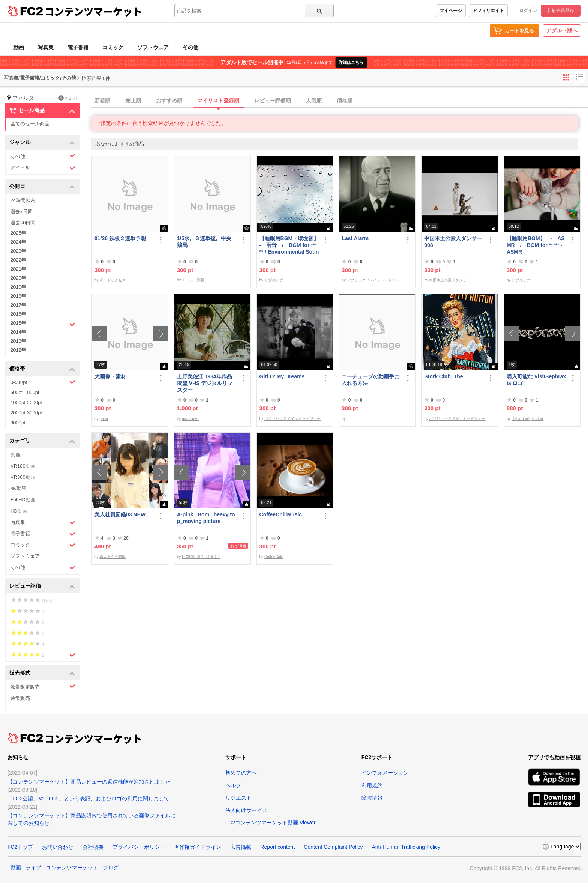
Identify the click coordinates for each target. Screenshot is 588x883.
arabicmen (191, 419)
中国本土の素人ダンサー (450, 280)
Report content (277, 847)
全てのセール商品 (30, 124)
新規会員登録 (561, 11)
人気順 (314, 101)
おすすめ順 (169, 101)
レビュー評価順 (273, 101)
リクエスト (238, 798)
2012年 (18, 350)
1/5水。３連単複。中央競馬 (204, 242)
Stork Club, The (443, 376)
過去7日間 (22, 211)
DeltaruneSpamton (527, 419)
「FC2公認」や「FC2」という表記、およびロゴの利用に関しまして (88, 799)
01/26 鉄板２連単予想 (120, 238)
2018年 (18, 296)
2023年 (18, 251)
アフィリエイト (488, 11)
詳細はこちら (351, 62)
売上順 (133, 101)
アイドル (43, 168)
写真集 (46, 47)
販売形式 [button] (42, 673)
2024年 (18, 242)
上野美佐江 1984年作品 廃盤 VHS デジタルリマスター (205, 383)
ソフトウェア (153, 47)
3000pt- (19, 423)
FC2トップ (20, 847)
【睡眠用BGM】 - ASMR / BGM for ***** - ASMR (536, 245)
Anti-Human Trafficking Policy (406, 847)
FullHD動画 (23, 500)
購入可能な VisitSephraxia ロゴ (536, 380)
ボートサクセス (112, 280)
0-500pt (43, 382)
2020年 (18, 278)
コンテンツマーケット (93, 11)
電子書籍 (78, 47)
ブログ (111, 868)
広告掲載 (241, 847)
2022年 (18, 260)
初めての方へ (241, 773)
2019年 (18, 287)
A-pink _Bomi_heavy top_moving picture (206, 518)
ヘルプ (233, 785)
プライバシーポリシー (139, 847)
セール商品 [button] (42, 111)
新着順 (102, 101)
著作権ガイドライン (198, 847)
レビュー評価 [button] (42, 586)
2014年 (18, 332)
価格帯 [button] (42, 369)
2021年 (18, 269)
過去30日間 (23, 223)
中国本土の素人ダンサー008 (453, 242)
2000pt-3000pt (26, 413)
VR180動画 (23, 466)
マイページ (451, 11)
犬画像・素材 (110, 376)
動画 (19, 47)
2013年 (18, 341)
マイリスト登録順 (218, 101)
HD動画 (19, 511)
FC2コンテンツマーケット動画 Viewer (271, 823)
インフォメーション (385, 773)
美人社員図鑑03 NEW (120, 514)
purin (103, 419)
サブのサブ (274, 280)
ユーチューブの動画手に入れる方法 (370, 380)
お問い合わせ (58, 847)
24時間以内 (23, 200)
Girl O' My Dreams (282, 376)
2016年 (18, 314)
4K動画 (18, 488)
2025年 (18, 233)
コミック (113, 47)
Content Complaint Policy (333, 847)
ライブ (33, 868)
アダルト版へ (562, 30)
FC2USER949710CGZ (201, 557)
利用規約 (372, 785)
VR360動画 (23, 477)
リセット (69, 98)
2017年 (18, 305)
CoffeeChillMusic (281, 514)
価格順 (345, 101)
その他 (190, 47)
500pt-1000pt (25, 392)
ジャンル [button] (42, 143)
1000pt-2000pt (26, 402)
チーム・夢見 (193, 280)
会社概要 (93, 847)
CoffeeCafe (274, 557)
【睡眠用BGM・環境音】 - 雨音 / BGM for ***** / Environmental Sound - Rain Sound (289, 245)
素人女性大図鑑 (112, 557)
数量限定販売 (43, 687)
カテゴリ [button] (42, 441)
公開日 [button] (42, 187)
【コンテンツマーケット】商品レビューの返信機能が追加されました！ (91, 782)
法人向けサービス (246, 810)
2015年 (43, 324)
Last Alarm (355, 238)
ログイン (528, 11)
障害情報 (372, 798)
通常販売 (20, 698)
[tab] (340, 101)
